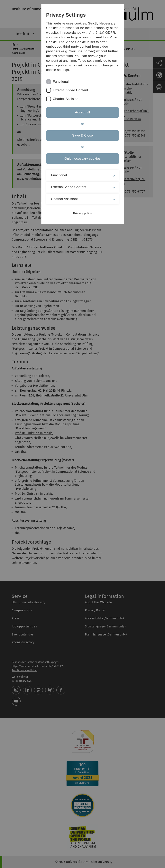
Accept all (82, 112)
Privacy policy (82, 213)
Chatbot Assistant (66, 99)
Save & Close (82, 135)
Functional (61, 82)
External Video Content (70, 90)
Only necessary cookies (82, 159)
